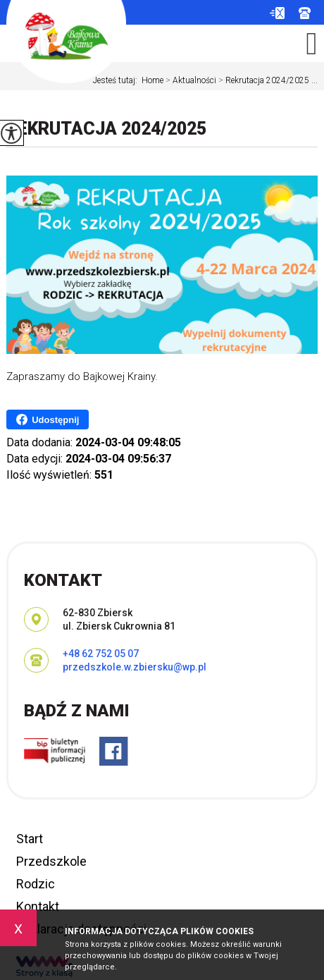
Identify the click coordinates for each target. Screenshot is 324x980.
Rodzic (36, 884)
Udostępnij (48, 419)
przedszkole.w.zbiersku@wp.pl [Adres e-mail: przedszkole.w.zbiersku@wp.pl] (135, 667)
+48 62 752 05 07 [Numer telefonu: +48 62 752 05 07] (101, 654)
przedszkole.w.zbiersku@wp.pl (277, 13)
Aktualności (190, 80)
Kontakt (38, 906)
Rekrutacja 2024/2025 (106, 129)
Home (152, 80)
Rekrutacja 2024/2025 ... (267, 80)
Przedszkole (51, 861)
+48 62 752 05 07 (305, 13)
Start (30, 839)
